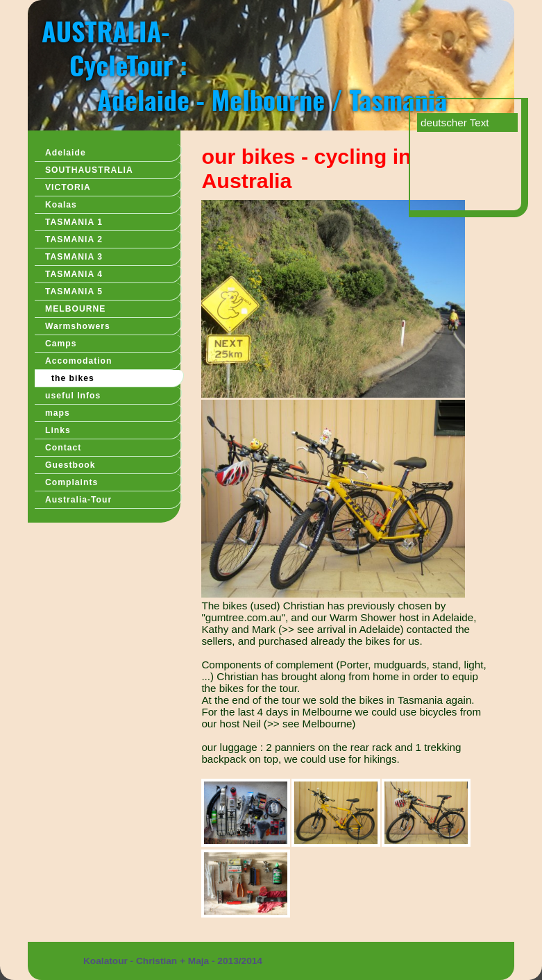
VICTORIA (68, 187)
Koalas (61, 205)
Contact (63, 448)
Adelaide (66, 153)
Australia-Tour (78, 500)
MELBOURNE (75, 309)
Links (58, 430)
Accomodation (78, 361)
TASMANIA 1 (74, 222)
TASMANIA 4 (74, 274)
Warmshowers (78, 326)
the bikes (73, 378)
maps (58, 413)
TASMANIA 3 (74, 257)
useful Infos (73, 396)
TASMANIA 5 (74, 292)
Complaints (71, 482)
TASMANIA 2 (74, 239)
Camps (61, 344)
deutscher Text (455, 122)
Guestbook (70, 465)
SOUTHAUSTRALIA (89, 170)
